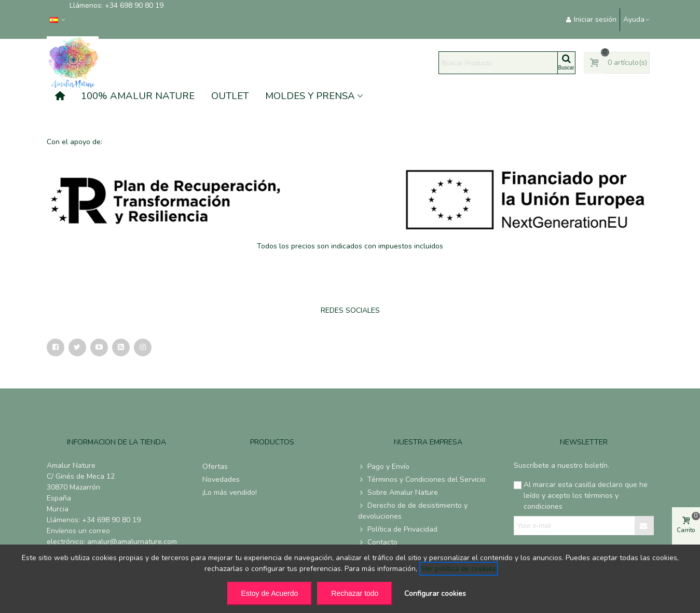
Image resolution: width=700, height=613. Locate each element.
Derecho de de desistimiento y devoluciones (413, 511)
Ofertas (215, 466)
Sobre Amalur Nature (398, 492)
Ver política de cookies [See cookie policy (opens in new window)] (459, 569)
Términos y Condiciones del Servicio (422, 479)
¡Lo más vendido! (230, 492)
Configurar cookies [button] (435, 594)
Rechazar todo (355, 593)
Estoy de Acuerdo (270, 593)
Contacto (378, 542)
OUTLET (230, 96)
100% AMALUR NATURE (138, 96)
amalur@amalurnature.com (132, 542)
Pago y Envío (384, 466)
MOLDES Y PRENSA (310, 96)
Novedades (221, 479)
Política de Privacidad (398, 529)
